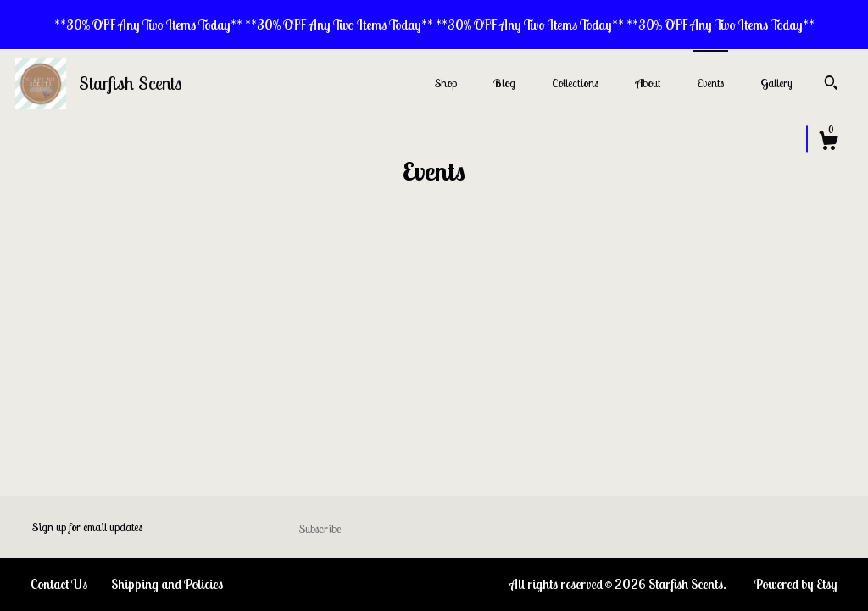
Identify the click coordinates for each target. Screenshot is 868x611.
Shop (446, 83)
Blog (504, 83)
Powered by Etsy (796, 584)
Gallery (776, 83)
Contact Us (59, 584)
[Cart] (828, 143)
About (648, 83)
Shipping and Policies (167, 584)
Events (710, 83)
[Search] (831, 85)
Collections (575, 83)
